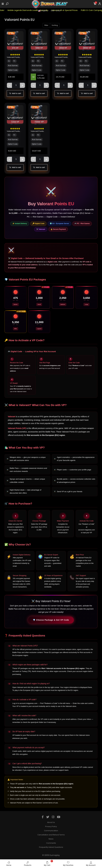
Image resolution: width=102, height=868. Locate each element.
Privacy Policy (51, 826)
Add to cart (15, 93)
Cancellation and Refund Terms (51, 835)
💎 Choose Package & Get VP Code (51, 620)
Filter (46, 25)
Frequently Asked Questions (51, 847)
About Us (51, 822)
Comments (51, 843)
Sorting (55, 25)
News (51, 839)
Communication (51, 831)
